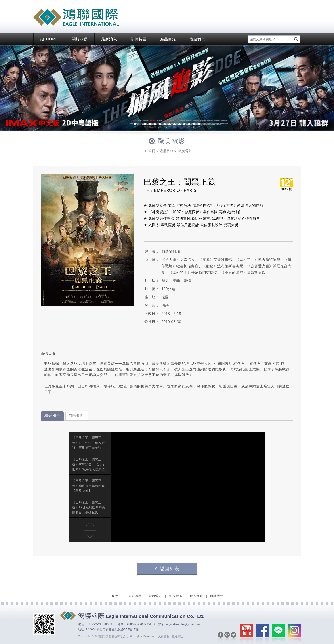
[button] (90, 524)
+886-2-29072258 (139, 624)
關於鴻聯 (80, 39)
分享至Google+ (227, 638)
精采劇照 (77, 416)
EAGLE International (76, 17)
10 (179, 125)
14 (199, 125)
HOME (49, 39)
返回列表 (167, 569)
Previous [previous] (7, 88)
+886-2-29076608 (100, 624)
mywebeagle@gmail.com (184, 624)
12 (189, 125)
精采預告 (52, 416)
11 (184, 125)
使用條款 (177, 636)
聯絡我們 (197, 39)
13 (194, 125)
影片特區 (139, 39)
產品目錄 (168, 39)
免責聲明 (164, 636)
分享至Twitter (234, 638)
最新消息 (109, 39)
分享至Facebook (221, 638)
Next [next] (327, 88)
